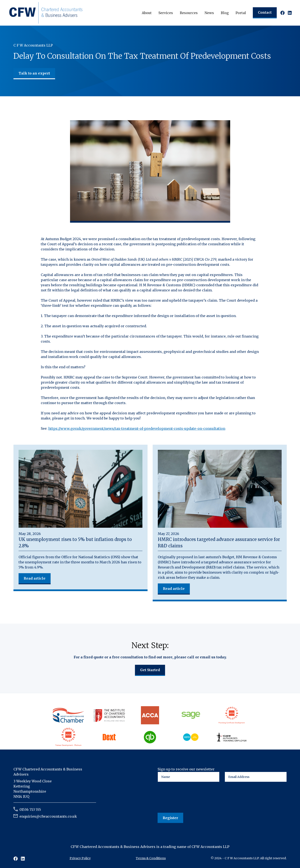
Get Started (150, 670)
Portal (241, 13)
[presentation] (190, 798)
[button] (147, 13)
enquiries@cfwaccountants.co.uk (48, 816)
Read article (35, 578)
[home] (46, 13)
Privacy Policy (80, 858)
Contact (265, 12)
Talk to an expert (34, 73)
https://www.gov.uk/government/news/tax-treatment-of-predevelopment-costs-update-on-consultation (137, 428)
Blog (225, 13)
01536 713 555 (30, 810)
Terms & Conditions (151, 858)
